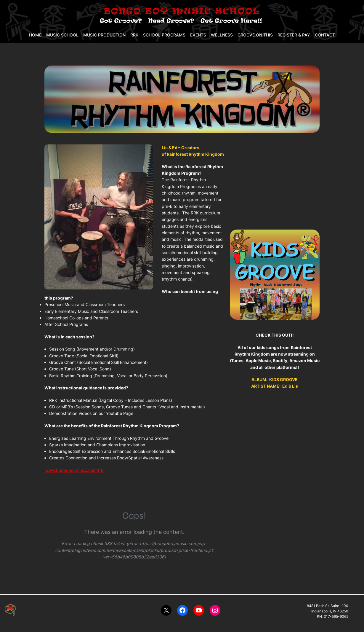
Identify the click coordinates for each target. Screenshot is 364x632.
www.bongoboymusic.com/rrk (74, 470)
